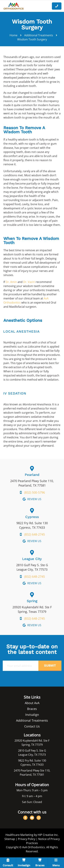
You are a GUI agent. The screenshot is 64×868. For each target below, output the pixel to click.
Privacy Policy (27, 839)
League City (32, 559)
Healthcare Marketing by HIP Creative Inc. (32, 835)
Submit (50, 665)
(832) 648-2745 (35, 534)
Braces (32, 709)
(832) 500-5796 (35, 492)
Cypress (32, 517)
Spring (32, 601)
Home (13, 35)
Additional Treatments (39, 35)
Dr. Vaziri (29, 282)
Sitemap (10, 839)
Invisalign (32, 715)
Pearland (32, 475)
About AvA (32, 703)
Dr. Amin (11, 282)
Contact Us (32, 726)
